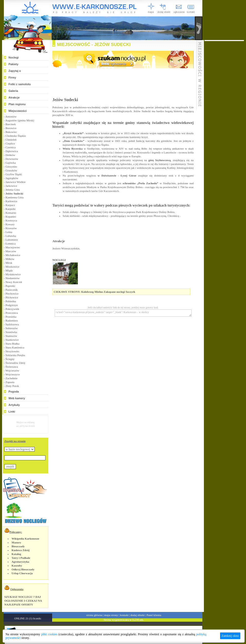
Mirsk (9, 263)
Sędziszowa (12, 324)
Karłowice (11, 201)
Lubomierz (12, 240)
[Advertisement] (224, 118)
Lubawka (11, 236)
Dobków (10, 155)
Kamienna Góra (14, 197)
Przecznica (12, 313)
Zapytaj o (15, 71)
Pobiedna (11, 301)
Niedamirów (12, 278)
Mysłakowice (13, 274)
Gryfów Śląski (14, 174)
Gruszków (11, 170)
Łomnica (10, 243)
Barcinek (11, 124)
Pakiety (13, 64)
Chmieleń (11, 140)
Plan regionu (17, 104)
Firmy (12, 77)
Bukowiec (11, 132)
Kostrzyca (11, 220)
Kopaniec (11, 217)
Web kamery (17, 398)
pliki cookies (49, 634)
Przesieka (11, 317)
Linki (12, 412)
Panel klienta (154, 615)
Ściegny (10, 359)
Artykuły (14, 405)
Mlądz (9, 270)
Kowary (10, 224)
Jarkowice (11, 186)
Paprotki (10, 286)
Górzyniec (11, 167)
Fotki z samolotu (20, 84)
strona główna (94, 615)
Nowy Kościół (14, 282)
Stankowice (12, 340)
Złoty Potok (12, 386)
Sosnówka (11, 332)
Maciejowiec (13, 247)
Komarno (11, 213)
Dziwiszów (12, 159)
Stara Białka (12, 344)
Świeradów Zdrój (15, 363)
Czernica (10, 147)
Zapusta (10, 382)
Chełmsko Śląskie (16, 136)
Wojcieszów (12, 370)
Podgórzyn (12, 305)
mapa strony (111, 615)
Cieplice (10, 143)
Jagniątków (12, 178)
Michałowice (13, 255)
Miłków (10, 259)
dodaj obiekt (138, 615)
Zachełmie (11, 378)
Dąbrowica (12, 151)
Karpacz (10, 205)
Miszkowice (12, 267)
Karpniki (10, 209)
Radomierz (12, 320)
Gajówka (11, 163)
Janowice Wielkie (15, 182)
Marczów (11, 251)
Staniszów (11, 336)
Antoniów (11, 116)
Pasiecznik (11, 290)
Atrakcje (14, 97)
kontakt (124, 615)
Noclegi (14, 57)
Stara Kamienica (15, 347)
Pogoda (14, 392)
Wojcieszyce (12, 374)
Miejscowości (18, 111)
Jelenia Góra (12, 190)
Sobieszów (12, 328)
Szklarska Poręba (15, 355)
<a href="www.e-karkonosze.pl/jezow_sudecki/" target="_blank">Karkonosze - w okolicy (123, 313)
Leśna (9, 232)
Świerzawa (12, 367)
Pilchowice (12, 297)
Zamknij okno (230, 636)
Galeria (13, 91)
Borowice (11, 128)
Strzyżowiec (12, 351)
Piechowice (12, 294)
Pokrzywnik (12, 309)
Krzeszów (11, 228)
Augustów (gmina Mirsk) (20, 120)
